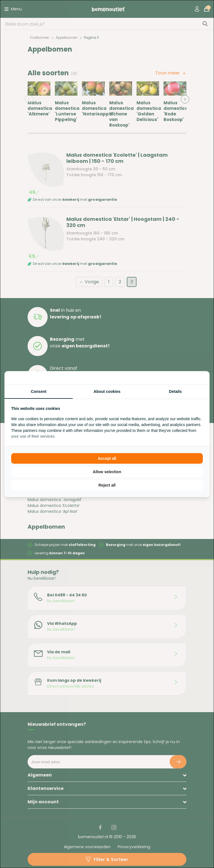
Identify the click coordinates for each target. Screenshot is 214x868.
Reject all (107, 485)
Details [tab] (175, 391)
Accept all (107, 458)
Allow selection (107, 472)
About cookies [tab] (107, 391)
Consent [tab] (39, 391)
